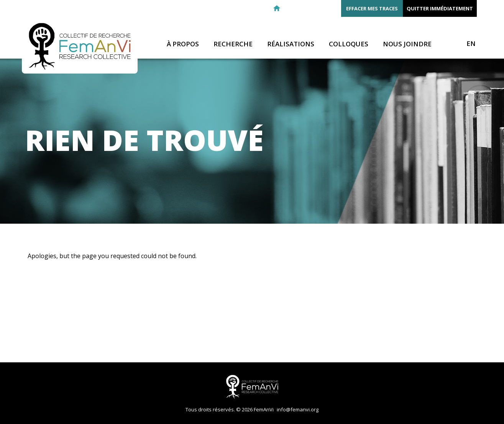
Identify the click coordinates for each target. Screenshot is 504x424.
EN (471, 44)
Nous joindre (407, 44)
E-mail (291, 8)
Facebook (304, 8)
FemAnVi (80, 46)
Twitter (318, 8)
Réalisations (291, 44)
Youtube (332, 8)
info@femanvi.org (298, 409)
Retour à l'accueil (277, 8)
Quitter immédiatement (440, 8)
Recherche (233, 44)
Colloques (349, 44)
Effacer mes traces (372, 8)
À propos (183, 44)
